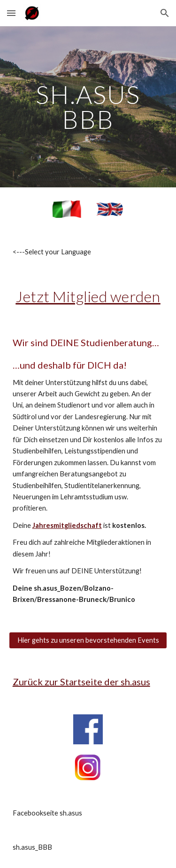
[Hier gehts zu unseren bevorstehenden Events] (88, 640)
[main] (88, 107)
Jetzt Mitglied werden (88, 296)
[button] (11, 13)
